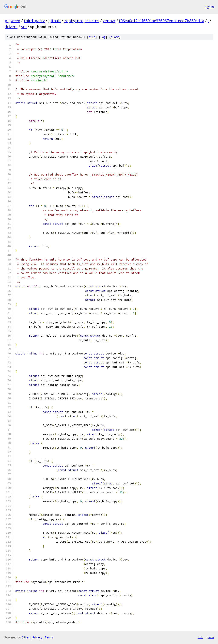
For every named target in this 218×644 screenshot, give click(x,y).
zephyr (109, 21)
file (92, 37)
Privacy (37, 637)
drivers (11, 27)
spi (24, 27)
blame (115, 37)
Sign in (209, 7)
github (54, 21)
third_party (34, 21)
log (103, 37)
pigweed (12, 21)
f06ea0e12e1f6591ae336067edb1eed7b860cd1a (162, 21)
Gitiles (26, 637)
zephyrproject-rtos (82, 21)
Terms (49, 637)
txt (200, 637)
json (210, 637)
